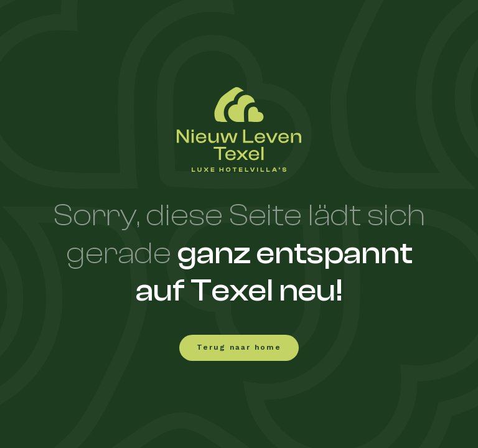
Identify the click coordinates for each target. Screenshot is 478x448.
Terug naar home (239, 348)
